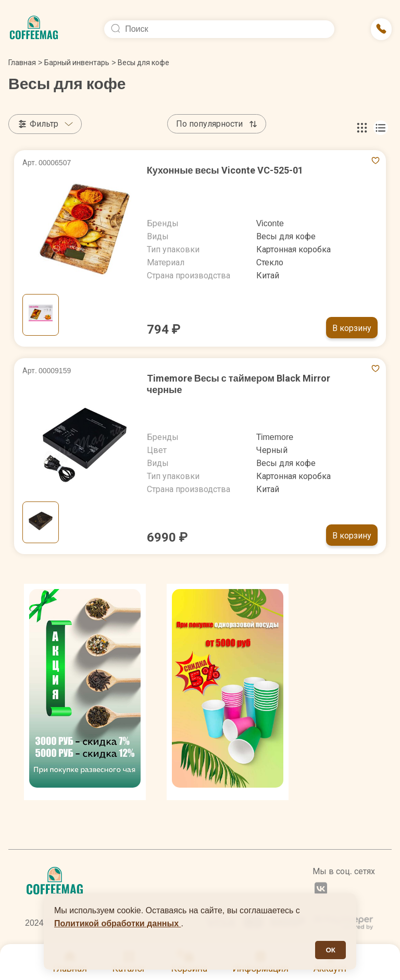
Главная (25, 63)
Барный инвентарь (77, 63)
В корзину (352, 328)
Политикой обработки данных (118, 923)
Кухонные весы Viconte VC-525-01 (225, 170)
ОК (330, 950)
